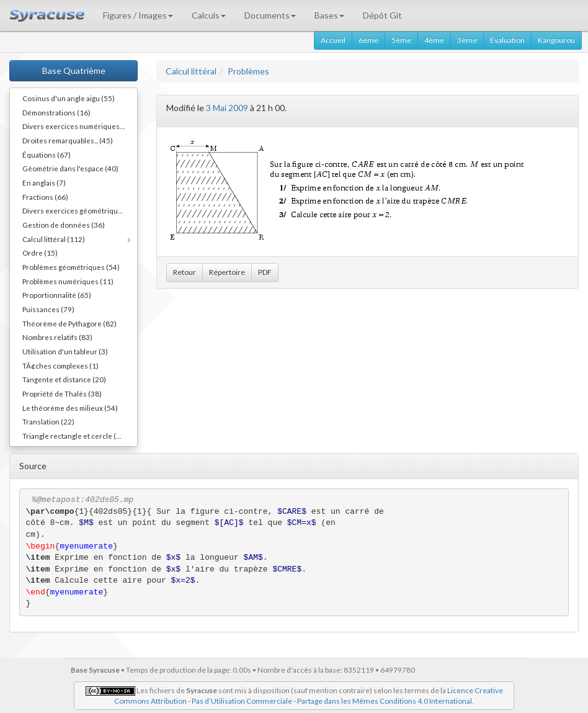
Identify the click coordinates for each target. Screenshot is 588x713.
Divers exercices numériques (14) (78, 126)
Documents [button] (270, 15)
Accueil (333, 40)
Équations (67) (47, 155)
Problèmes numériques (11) (68, 281)
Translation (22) (48, 421)
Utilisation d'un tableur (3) (65, 351)
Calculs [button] (209, 15)
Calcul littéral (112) (54, 239)
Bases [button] (329, 15)
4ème (434, 40)
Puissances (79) (48, 309)
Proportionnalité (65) (57, 295)
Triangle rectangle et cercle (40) (75, 436)
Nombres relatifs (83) (57, 337)
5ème (401, 40)
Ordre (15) (40, 253)
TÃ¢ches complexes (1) (60, 365)
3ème (467, 40)
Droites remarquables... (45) (68, 140)
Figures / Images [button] (138, 15)
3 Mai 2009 (227, 108)
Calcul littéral (191, 71)
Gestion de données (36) (64, 225)
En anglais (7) (44, 182)
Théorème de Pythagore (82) (69, 323)
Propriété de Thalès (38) (62, 393)
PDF (265, 272)
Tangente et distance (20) (64, 379)
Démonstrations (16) (56, 112)
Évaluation (507, 40)
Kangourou (556, 40)
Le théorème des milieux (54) (70, 408)
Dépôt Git (382, 15)
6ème (368, 40)
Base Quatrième (74, 70)
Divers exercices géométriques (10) (80, 210)
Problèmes (248, 71)
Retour (185, 272)
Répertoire (227, 272)
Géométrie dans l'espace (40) (70, 168)
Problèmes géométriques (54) (71, 267)
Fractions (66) (45, 197)
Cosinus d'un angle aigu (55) (69, 98)
